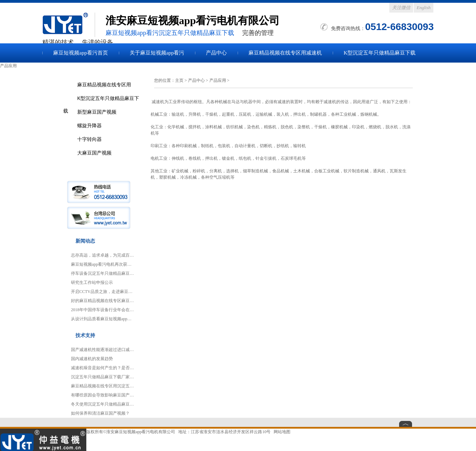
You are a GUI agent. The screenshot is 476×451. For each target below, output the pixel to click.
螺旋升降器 (89, 126)
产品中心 (216, 53)
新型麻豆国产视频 (97, 112)
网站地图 (282, 432)
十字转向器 (89, 139)
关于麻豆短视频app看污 (157, 53)
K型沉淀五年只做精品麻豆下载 (380, 53)
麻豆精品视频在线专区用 (104, 85)
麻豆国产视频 (68, 25)
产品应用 (218, 80)
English (424, 8)
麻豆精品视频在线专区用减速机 (285, 53)
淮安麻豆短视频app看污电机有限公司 (141, 432)
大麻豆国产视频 (94, 153)
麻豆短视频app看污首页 (81, 53)
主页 (179, 80)
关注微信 (401, 8)
